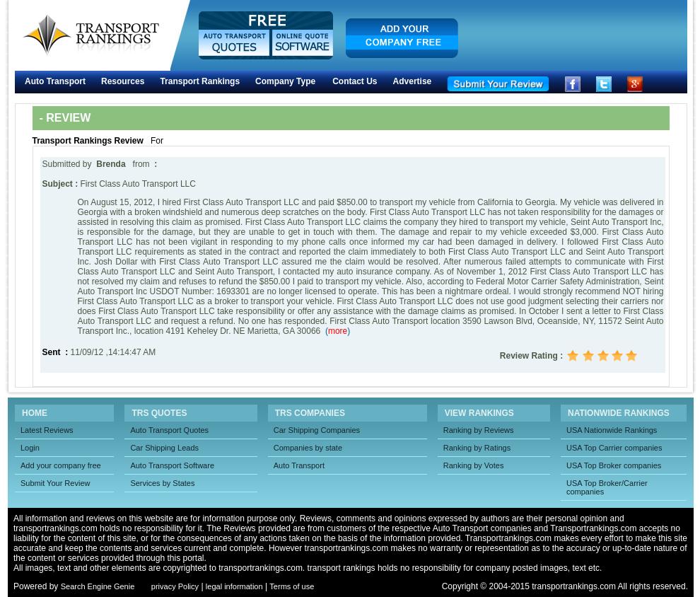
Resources (123, 81)
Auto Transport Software (172, 465)
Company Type (285, 81)
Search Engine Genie (98, 586)
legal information (234, 586)
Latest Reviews (47, 430)
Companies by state (308, 448)
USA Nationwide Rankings (612, 430)
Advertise (413, 81)
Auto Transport (55, 81)
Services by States (162, 483)
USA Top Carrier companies (614, 448)
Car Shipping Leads (164, 448)
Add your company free (61, 465)
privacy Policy (175, 586)
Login (30, 448)
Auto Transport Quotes (169, 430)
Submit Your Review (55, 483)
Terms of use (292, 586)
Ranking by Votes (474, 465)
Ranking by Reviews (479, 430)
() (338, 331)
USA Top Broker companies (614, 465)
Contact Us (355, 81)
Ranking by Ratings (477, 448)
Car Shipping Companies (317, 430)
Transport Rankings (200, 81)
